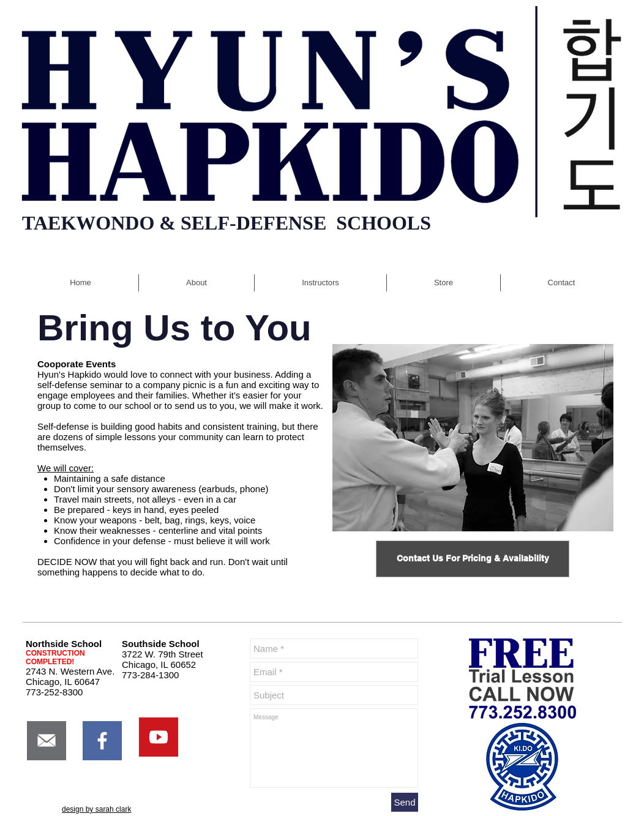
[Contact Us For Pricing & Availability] (473, 559)
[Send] (405, 802)
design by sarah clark (96, 809)
